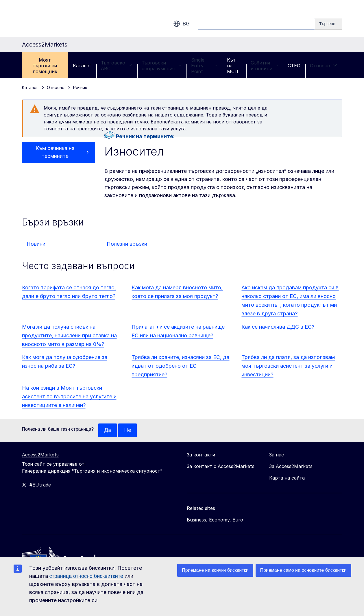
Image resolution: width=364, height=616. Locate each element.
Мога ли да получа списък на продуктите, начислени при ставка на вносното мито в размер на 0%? (69, 335)
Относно (324, 66)
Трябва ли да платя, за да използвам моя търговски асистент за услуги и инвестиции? (288, 366)
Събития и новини (264, 66)
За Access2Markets (291, 467)
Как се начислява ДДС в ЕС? (278, 327)
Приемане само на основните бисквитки (303, 570)
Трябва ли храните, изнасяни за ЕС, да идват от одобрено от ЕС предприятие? (180, 366)
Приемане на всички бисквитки (215, 570)
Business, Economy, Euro (215, 520)
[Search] (328, 24)
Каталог (82, 66)
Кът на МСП (233, 66)
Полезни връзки (127, 244)
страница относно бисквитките (86, 576)
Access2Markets (40, 455)
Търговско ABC (117, 66)
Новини (36, 244)
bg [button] (181, 24)
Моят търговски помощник (45, 66)
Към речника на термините (55, 152)
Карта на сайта (287, 478)
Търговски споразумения (162, 66)
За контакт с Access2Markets (221, 467)
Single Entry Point (204, 66)
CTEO (294, 66)
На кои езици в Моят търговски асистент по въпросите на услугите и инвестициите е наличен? (69, 396)
